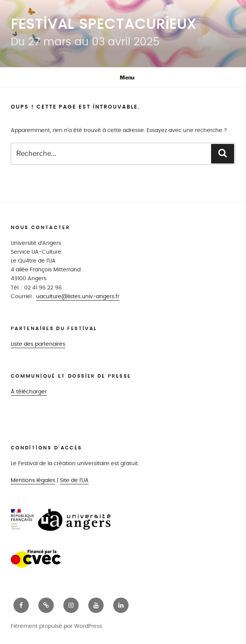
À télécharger (29, 392)
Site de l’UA (74, 480)
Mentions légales (33, 480)
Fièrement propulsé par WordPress (56, 626)
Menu (123, 77)
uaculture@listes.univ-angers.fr (78, 296)
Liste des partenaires (38, 344)
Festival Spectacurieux (104, 25)
